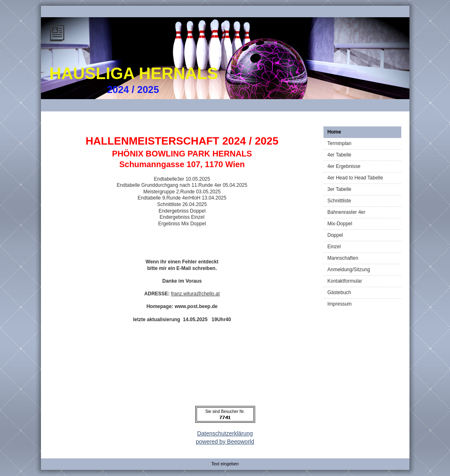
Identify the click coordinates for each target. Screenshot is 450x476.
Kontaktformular (345, 281)
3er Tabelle (340, 189)
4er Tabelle (340, 155)
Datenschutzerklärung (225, 433)
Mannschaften (343, 258)
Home (334, 132)
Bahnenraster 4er (347, 212)
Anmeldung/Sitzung (349, 270)
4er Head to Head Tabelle (355, 178)
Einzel (334, 247)
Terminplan (340, 143)
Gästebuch (339, 292)
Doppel (335, 235)
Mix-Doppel (340, 224)
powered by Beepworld (225, 442)
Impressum (340, 304)
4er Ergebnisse (344, 166)
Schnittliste (339, 201)
